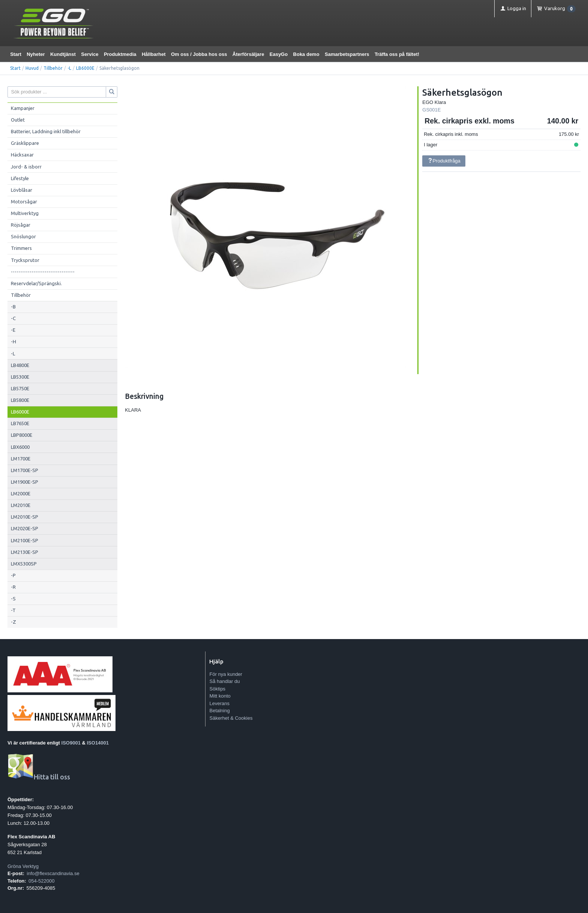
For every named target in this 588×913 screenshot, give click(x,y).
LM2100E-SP (25, 540)
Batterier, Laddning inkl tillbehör (46, 131)
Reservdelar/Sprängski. (36, 283)
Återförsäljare (248, 54)
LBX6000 (20, 447)
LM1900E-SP (25, 482)
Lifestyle (20, 178)
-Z (13, 622)
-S (13, 599)
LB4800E (20, 365)
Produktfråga (444, 161)
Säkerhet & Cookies (231, 718)
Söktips (217, 689)
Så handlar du (224, 681)
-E (13, 330)
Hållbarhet (154, 54)
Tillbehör (53, 68)
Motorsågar (24, 202)
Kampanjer (23, 108)
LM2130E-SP (25, 552)
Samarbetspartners (347, 54)
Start (16, 54)
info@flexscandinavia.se (53, 873)
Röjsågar (21, 225)
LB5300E (20, 377)
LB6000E (85, 68)
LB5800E (20, 400)
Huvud (32, 68)
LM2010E (21, 505)
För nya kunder (226, 674)
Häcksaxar (22, 155)
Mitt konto (220, 696)
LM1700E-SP (25, 470)
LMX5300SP (24, 564)
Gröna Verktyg (23, 866)
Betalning (219, 711)
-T (13, 610)
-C (13, 318)
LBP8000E (22, 435)
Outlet (18, 120)
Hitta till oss (39, 777)
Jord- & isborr (26, 167)
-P (13, 575)
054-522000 (41, 881)
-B (13, 307)
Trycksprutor (25, 260)
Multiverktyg (25, 213)
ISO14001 (98, 743)
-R (13, 587)
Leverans (219, 703)
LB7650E (20, 423)
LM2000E (21, 493)
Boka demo (306, 54)
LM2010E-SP (25, 517)
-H (13, 341)
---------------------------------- (43, 272)
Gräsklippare (25, 143)
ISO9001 (71, 743)
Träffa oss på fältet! (397, 54)
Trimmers (21, 248)
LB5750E (20, 388)
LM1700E (21, 459)
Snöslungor (23, 236)
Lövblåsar (22, 190)
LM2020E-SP (25, 528)
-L (69, 68)
